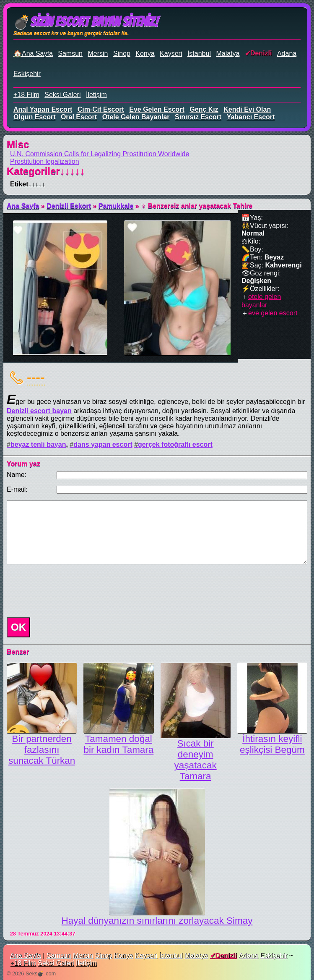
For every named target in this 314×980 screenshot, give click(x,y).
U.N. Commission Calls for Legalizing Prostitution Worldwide (100, 154)
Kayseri (171, 54)
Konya (145, 54)
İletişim (96, 95)
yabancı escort (251, 117)
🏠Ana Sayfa (33, 54)
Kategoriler (46, 171)
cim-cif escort (101, 109)
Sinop (122, 54)
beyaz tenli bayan (38, 444)
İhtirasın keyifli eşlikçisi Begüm (272, 744)
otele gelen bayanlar (136, 117)
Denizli (261, 53)
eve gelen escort (157, 109)
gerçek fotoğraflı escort (175, 444)
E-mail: (17, 489)
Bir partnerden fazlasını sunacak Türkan (42, 750)
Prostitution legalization (45, 161)
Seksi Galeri (62, 95)
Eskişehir (27, 74)
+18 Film (26, 95)
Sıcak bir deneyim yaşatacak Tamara (196, 760)
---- (36, 377)
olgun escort (34, 117)
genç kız (204, 109)
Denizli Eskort (69, 206)
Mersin (98, 54)
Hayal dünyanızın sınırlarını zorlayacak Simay (157, 921)
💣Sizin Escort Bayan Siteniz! (86, 22)
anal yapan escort (43, 109)
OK (18, 627)
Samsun (70, 54)
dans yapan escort (103, 444)
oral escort (79, 117)
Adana (287, 54)
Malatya (228, 54)
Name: (17, 475)
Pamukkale (116, 206)
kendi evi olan (247, 109)
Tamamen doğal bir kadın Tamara (118, 744)
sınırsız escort (198, 117)
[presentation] (67, 591)
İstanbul (199, 54)
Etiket (28, 184)
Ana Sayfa (23, 206)
